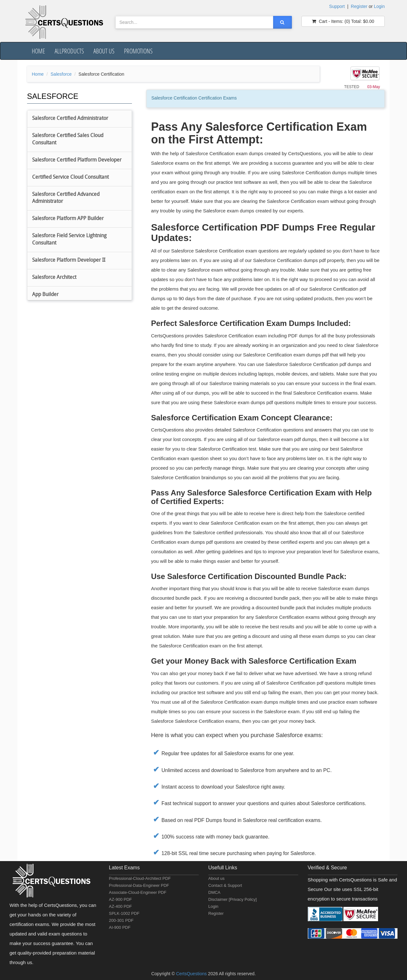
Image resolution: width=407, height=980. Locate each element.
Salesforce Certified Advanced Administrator (66, 198)
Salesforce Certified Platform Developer (77, 160)
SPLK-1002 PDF (124, 913)
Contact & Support (225, 885)
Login (379, 6)
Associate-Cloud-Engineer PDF (138, 892)
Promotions (138, 51)
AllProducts (69, 51)
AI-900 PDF (120, 927)
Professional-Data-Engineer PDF (139, 885)
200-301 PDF (121, 920)
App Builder (45, 295)
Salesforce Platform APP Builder (68, 219)
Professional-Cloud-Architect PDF (140, 878)
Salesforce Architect (54, 278)
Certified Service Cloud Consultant (70, 177)
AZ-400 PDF (121, 906)
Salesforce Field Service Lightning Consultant (69, 240)
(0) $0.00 (343, 21)
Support (337, 6)
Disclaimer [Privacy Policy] (232, 899)
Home (38, 51)
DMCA (214, 892)
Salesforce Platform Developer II (69, 260)
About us (104, 51)
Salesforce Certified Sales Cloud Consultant (68, 139)
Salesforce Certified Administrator (70, 119)
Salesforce (61, 74)
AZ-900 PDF (121, 899)
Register (359, 6)
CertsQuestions (192, 974)
